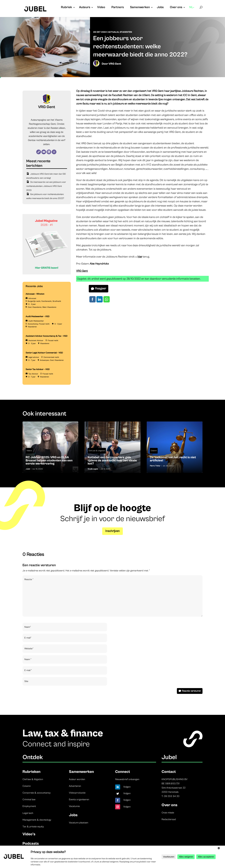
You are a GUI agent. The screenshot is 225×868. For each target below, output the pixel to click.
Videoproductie (77, 793)
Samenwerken (140, 8)
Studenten (126, 32)
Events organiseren (79, 799)
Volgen (127, 787)
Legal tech (28, 813)
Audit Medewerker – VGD (38, 317)
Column (154, 451)
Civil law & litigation (33, 779)
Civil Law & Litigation (97, 451)
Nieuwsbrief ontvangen (127, 779)
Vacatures (74, 806)
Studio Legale (93, 469)
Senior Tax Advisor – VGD (38, 369)
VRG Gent (115, 64)
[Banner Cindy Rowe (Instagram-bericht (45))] (47, 274)
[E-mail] (44, 152)
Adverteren (75, 786)
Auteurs (85, 8)
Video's (29, 451)
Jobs (160, 8)
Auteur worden (77, 779)
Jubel (28, 469)
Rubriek (66, 8)
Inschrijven (112, 531)
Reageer (101, 289)
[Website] (39, 152)
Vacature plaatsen (79, 823)
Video (101, 8)
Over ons (176, 8)
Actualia (113, 32)
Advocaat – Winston (35, 294)
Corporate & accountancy (37, 793)
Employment (29, 806)
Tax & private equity (33, 827)
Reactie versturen (191, 691)
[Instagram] (54, 152)
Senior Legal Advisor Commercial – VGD (44, 353)
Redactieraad (169, 819)
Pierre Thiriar (155, 466)
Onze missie (168, 813)
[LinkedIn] (49, 152)
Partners (118, 8)
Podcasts (31, 844)
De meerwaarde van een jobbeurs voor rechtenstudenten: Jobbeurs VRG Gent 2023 (46, 186)
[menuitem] (192, 10)
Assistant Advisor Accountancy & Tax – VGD (47, 336)
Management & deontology (37, 820)
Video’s (29, 834)
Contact (169, 772)
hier (140, 257)
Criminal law (29, 799)
